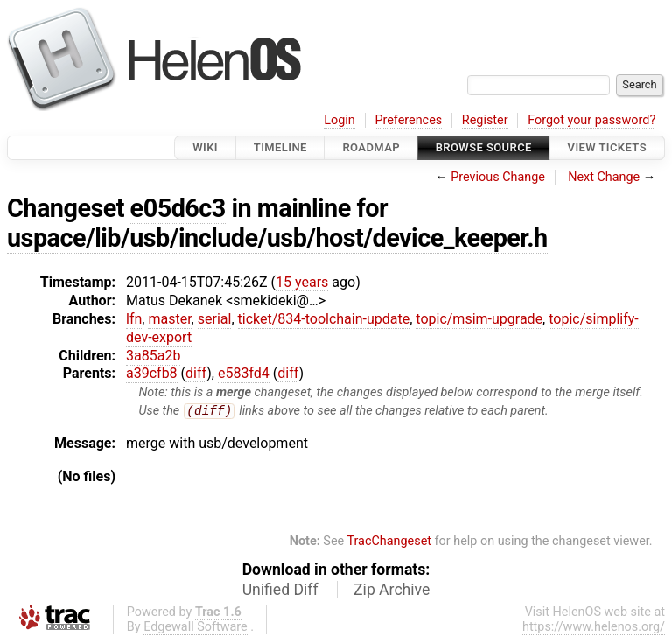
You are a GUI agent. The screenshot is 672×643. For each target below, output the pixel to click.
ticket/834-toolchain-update (324, 319)
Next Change (604, 177)
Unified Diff (280, 591)
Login (339, 120)
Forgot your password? (591, 120)
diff (196, 373)
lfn (134, 319)
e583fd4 (244, 373)
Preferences (408, 120)
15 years (302, 282)
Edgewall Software (196, 628)
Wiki (205, 147)
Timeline (280, 147)
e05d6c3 (178, 208)
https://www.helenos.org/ (594, 628)
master (169, 319)
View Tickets (607, 147)
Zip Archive (392, 591)
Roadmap (371, 147)
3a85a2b (153, 356)
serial (215, 319)
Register (485, 120)
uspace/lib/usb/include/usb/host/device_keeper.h (277, 238)
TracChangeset (389, 542)
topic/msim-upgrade (479, 319)
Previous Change (498, 177)
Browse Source (484, 147)
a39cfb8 (152, 373)
